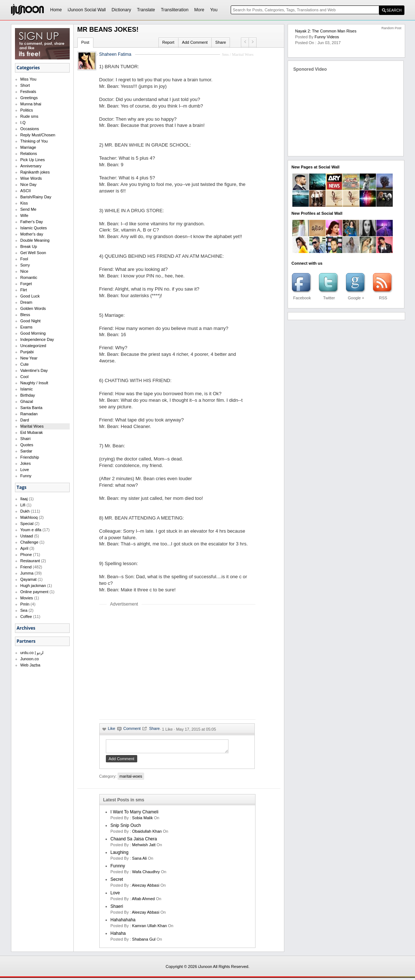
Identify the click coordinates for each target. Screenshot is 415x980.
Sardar (26, 451)
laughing (120, 855)
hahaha (118, 936)
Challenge (30, 542)
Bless (25, 315)
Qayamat (29, 579)
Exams (27, 327)
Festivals (28, 92)
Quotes (27, 445)
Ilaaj (24, 499)
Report (168, 42)
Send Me (28, 209)
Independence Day (37, 339)
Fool (24, 259)
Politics (27, 110)
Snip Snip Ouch (126, 828)
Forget (26, 284)
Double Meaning (35, 240)
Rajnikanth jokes (35, 172)
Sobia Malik (143, 820)
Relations (29, 153)
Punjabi (27, 352)
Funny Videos (327, 37)
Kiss (24, 203)
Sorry (25, 265)
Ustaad (27, 536)
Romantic (29, 277)
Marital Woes (32, 426)
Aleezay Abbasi (145, 887)
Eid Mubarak (32, 432)
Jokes (26, 463)
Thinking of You (34, 141)
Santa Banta (32, 408)
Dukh (25, 511)
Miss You (28, 79)
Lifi (23, 505)
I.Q (23, 122)
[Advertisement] (161, 663)
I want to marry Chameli (135, 814)
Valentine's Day (34, 370)
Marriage (28, 147)
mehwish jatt (144, 847)
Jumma (27, 573)
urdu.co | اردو (32, 653)
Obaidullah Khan (147, 833)
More (199, 10)
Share (221, 42)
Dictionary (121, 10)
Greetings (29, 98)
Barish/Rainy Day (36, 197)
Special (27, 524)
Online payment (34, 592)
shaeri (117, 909)
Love (25, 470)
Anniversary (31, 166)
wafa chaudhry (146, 874)
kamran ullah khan (149, 928)
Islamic (27, 389)
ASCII (26, 191)
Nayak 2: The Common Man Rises (326, 31)
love (115, 895)
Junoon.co (30, 659)
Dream (26, 302)
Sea (24, 610)
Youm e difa (31, 530)
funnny (118, 868)
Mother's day (32, 234)
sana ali (139, 860)
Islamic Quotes (34, 228)
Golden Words (33, 308)
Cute (25, 364)
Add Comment (195, 42)
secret (117, 882)
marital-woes (131, 778)
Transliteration (175, 10)
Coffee (26, 617)
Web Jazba (30, 665)
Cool (25, 377)
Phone (26, 555)
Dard (25, 420)
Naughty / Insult (34, 383)
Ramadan (29, 414)
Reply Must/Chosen (38, 135)
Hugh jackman (33, 586)
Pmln (25, 604)
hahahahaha (123, 922)
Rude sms (30, 116)
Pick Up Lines (33, 160)
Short (25, 85)
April (24, 548)
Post (85, 42)
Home (56, 10)
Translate (146, 10)
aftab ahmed (143, 901)
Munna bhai (31, 104)
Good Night (31, 321)
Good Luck (30, 296)
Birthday (28, 395)
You (214, 10)
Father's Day (32, 222)
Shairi (26, 439)
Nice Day (29, 184)
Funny (26, 476)
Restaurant (30, 561)
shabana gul (144, 941)
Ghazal (27, 401)
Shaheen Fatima (115, 54)
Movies (27, 598)
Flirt (24, 290)
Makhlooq (29, 517)
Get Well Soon (33, 253)
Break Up (29, 246)
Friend (26, 567)
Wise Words (31, 178)
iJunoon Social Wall (87, 10)
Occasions (30, 129)
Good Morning (33, 333)
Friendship (30, 457)
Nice (24, 271)
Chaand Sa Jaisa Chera (134, 841)
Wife (24, 215)
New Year (29, 358)
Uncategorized (33, 346)
